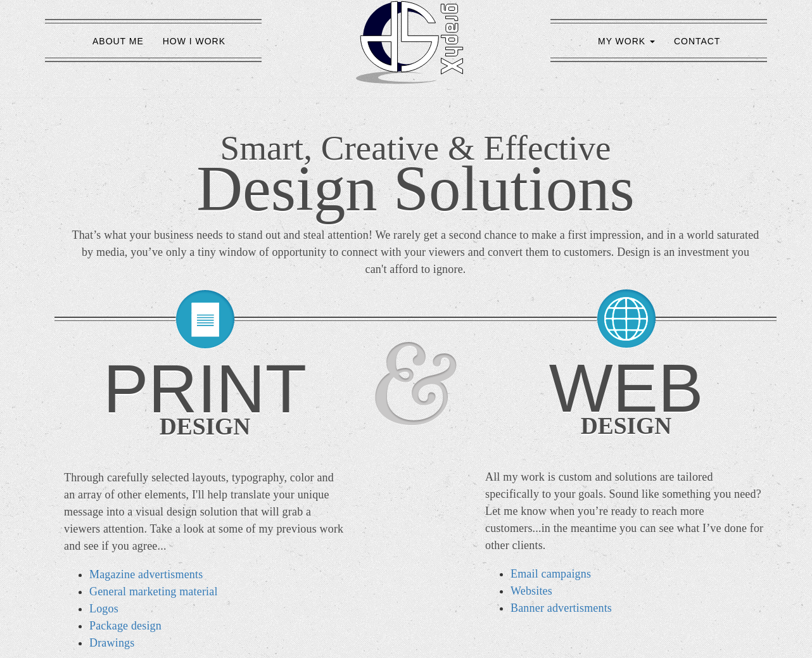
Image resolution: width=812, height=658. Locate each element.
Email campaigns (551, 574)
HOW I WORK (194, 41)
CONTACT (697, 41)
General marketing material (154, 592)
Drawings (112, 643)
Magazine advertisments (146, 574)
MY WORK (626, 41)
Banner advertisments (561, 608)
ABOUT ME (118, 41)
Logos (104, 609)
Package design (125, 626)
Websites (531, 591)
